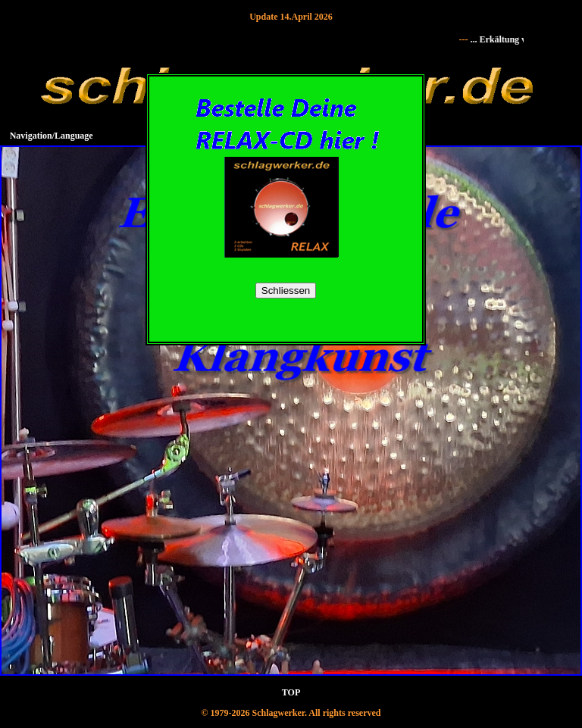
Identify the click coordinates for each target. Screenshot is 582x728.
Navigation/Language (52, 136)
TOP (291, 692)
